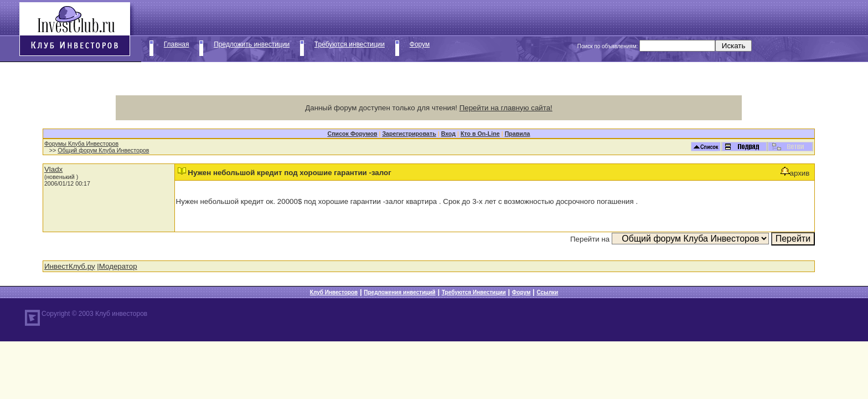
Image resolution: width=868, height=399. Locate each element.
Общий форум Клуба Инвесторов (103, 150)
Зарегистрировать (409, 134)
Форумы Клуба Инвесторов (81, 144)
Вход (448, 134)
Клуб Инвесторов (334, 292)
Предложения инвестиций (399, 292)
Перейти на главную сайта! (506, 108)
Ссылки (547, 292)
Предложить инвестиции (252, 44)
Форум (420, 44)
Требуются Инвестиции (474, 292)
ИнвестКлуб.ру (70, 266)
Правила (518, 134)
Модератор (118, 266)
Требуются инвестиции (350, 44)
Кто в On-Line (480, 134)
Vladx (53, 169)
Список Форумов (352, 134)
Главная (177, 44)
